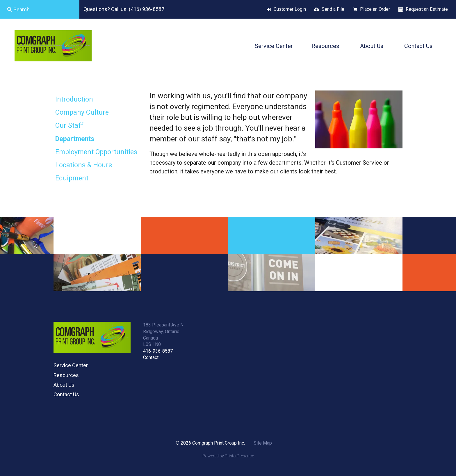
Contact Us (418, 46)
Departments (75, 139)
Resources (325, 46)
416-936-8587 (158, 351)
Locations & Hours (84, 165)
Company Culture (82, 112)
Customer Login (290, 9)
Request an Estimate (427, 9)
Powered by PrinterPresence (228, 456)
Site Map (263, 443)
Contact (151, 357)
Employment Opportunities (96, 152)
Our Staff (69, 126)
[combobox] (40, 9)
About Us (372, 46)
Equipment (72, 178)
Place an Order (375, 9)
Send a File (333, 9)
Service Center (274, 46)
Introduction (74, 99)
